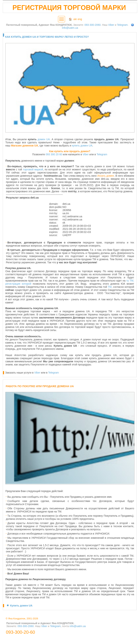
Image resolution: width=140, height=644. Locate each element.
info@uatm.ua (70, 28)
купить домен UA (82, 146)
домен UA (44, 139)
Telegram (122, 25)
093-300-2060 (93, 25)
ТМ (110, 287)
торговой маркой (33, 169)
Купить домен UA (21, 606)
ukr (75, 19)
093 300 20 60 (54, 154)
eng (80, 19)
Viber (111, 25)
